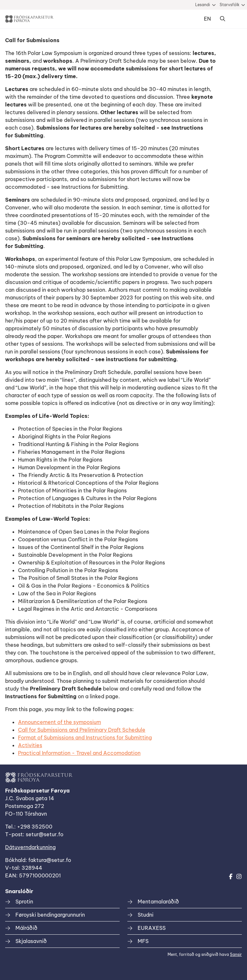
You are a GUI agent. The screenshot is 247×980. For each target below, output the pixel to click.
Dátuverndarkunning (30, 847)
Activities (30, 745)
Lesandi (203, 5)
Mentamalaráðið (158, 902)
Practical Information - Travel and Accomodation (79, 753)
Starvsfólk (229, 5)
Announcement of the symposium (59, 722)
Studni (146, 915)
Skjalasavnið (31, 941)
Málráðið (26, 928)
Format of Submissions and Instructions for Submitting (85, 737)
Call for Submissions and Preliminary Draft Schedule (82, 730)
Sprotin (24, 902)
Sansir (236, 954)
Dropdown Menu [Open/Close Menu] (235, 19)
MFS (143, 941)
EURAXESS (152, 928)
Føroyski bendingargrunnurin (50, 915)
